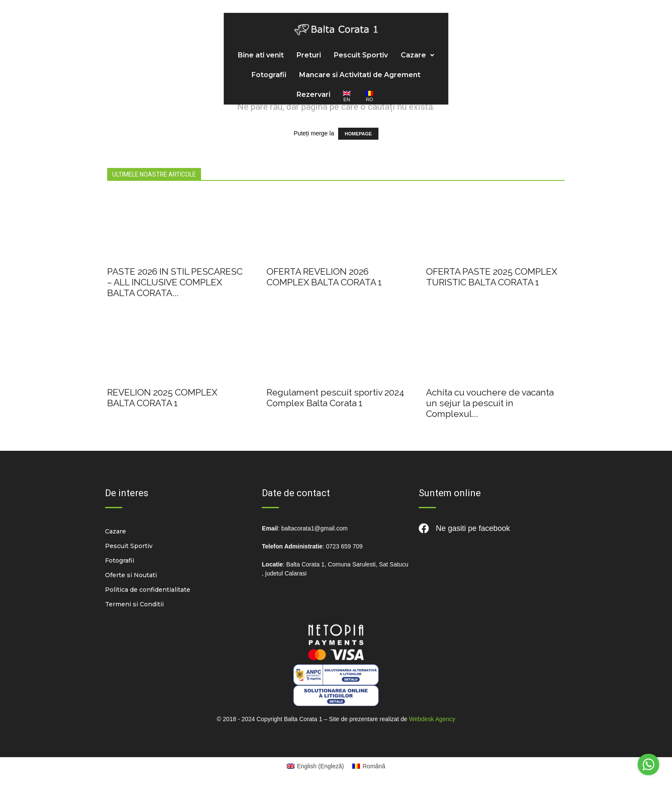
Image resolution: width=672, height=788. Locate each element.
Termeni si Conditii (134, 604)
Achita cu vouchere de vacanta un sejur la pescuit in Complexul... (490, 403)
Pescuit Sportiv (224, 42)
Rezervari (509, 42)
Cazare (281, 42)
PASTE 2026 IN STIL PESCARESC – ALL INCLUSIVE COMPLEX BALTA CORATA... (175, 282)
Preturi (172, 42)
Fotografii (328, 42)
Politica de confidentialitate (148, 590)
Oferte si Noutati (131, 575)
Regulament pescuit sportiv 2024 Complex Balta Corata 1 (335, 398)
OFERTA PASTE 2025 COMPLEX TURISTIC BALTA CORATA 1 (492, 277)
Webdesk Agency (432, 719)
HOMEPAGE (358, 134)
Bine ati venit (124, 42)
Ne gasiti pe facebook (464, 528)
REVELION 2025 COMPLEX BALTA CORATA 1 (162, 398)
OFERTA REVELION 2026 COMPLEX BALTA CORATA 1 (324, 277)
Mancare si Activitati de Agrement (418, 42)
